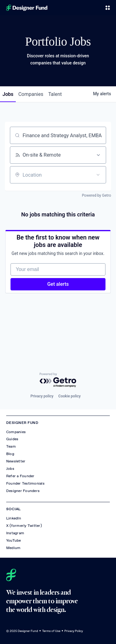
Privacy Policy (74, 631)
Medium (13, 548)
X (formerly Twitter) (24, 526)
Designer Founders (23, 491)
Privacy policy (42, 396)
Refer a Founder (20, 476)
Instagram (15, 533)
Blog (10, 454)
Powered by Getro (97, 195)
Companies (16, 432)
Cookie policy (70, 396)
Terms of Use (51, 631)
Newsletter (16, 461)
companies (31, 94)
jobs (8, 94)
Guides (12, 439)
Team (11, 446)
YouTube (14, 540)
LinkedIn (14, 518)
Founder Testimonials (25, 483)
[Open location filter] (98, 175)
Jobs (10, 469)
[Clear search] (98, 135)
